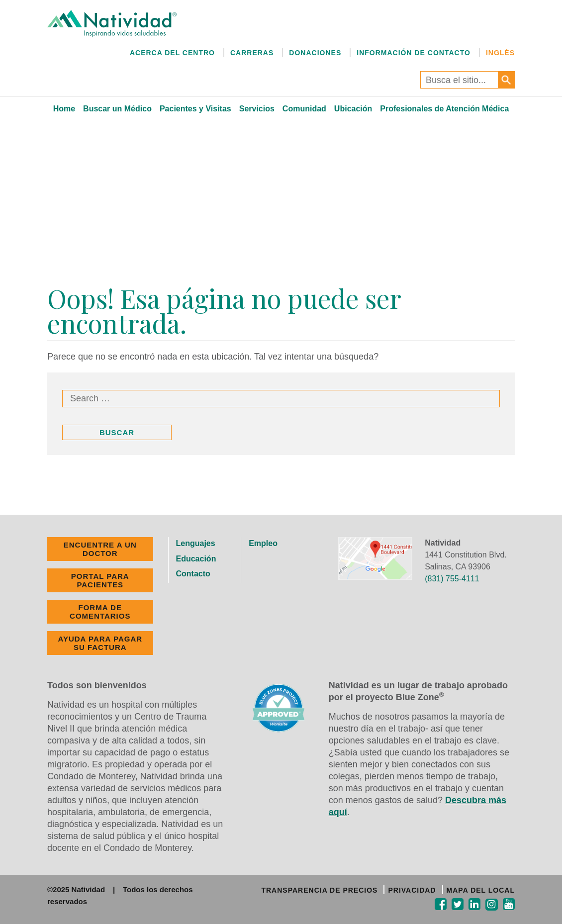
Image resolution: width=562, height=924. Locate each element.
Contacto (193, 574)
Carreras (252, 53)
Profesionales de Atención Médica (444, 109)
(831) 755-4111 (452, 579)
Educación (196, 559)
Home (64, 109)
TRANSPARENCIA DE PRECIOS (319, 890)
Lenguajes (196, 543)
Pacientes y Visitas (195, 109)
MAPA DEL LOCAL (481, 890)
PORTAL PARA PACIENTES (100, 580)
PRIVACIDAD (412, 890)
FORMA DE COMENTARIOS (100, 612)
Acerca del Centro (172, 53)
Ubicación (353, 109)
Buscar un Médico (117, 109)
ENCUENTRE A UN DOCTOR (100, 549)
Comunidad (304, 109)
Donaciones (315, 53)
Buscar (117, 432)
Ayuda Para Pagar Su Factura (100, 643)
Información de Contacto (414, 53)
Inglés (500, 53)
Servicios (257, 109)
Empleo (263, 543)
